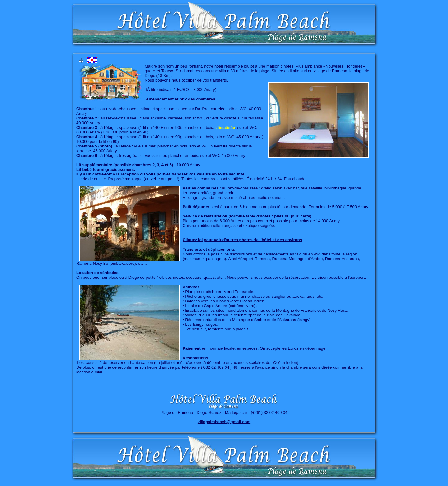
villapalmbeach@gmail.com (224, 422)
